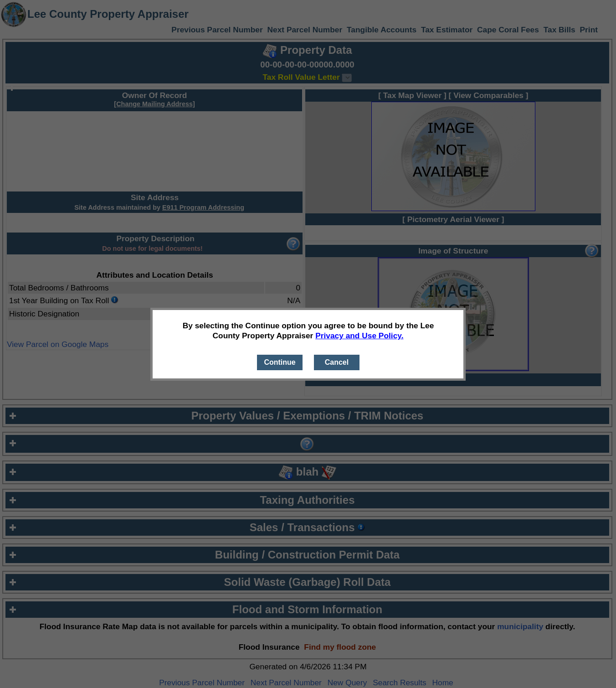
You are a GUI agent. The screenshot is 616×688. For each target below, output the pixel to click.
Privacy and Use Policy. (359, 336)
